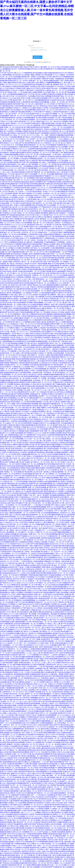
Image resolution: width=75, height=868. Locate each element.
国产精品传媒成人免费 (24, 534)
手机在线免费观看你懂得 (53, 534)
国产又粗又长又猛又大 (30, 715)
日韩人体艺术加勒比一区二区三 (51, 738)
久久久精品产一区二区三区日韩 (37, 139)
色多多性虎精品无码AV (63, 758)
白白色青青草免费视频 (46, 641)
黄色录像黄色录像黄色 (14, 480)
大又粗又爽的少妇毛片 (16, 805)
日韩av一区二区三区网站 (35, 686)
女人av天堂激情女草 (12, 324)
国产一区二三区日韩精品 (28, 643)
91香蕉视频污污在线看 (31, 592)
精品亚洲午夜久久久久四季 (64, 406)
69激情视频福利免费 (18, 546)
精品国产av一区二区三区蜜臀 (35, 682)
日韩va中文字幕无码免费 (22, 476)
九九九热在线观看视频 (39, 369)
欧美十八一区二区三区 (64, 577)
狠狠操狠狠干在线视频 (60, 221)
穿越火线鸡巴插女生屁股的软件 (33, 129)
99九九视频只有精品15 (36, 108)
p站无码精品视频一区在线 (61, 353)
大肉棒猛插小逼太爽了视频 (34, 659)
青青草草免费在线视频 (44, 573)
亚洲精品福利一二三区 (35, 666)
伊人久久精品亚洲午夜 (13, 756)
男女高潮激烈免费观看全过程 (41, 556)
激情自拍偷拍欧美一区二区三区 (34, 145)
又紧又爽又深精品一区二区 (28, 791)
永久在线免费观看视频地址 (65, 207)
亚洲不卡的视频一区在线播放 (30, 246)
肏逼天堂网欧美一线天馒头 (11, 744)
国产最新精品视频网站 (47, 166)
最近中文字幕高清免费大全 (62, 328)
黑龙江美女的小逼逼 (27, 548)
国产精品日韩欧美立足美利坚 (29, 406)
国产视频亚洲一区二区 (39, 172)
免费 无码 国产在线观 (23, 462)
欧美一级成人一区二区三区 (42, 846)
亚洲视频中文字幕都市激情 (53, 546)
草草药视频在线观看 (65, 120)
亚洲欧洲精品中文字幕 (17, 538)
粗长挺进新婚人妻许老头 (62, 197)
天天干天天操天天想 (19, 707)
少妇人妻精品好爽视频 (37, 310)
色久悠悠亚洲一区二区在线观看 (57, 369)
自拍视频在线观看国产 (61, 452)
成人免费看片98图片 (64, 402)
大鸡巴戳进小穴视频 (19, 427)
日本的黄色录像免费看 (42, 814)
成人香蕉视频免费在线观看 (20, 674)
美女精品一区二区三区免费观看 (56, 844)
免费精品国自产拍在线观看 (14, 256)
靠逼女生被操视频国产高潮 (61, 271)
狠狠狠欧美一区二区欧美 (42, 657)
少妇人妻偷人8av (23, 164)
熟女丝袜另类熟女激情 (42, 316)
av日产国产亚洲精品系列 (26, 775)
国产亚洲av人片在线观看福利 (33, 456)
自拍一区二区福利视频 (16, 703)
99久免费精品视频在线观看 (64, 768)
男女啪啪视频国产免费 (37, 567)
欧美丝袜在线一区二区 (33, 729)
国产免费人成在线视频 (61, 592)
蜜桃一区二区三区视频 (42, 289)
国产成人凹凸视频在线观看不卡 (31, 398)
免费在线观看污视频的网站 (52, 347)
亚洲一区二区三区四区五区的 (42, 221)
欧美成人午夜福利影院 (23, 102)
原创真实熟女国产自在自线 (54, 250)
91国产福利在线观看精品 (35, 448)
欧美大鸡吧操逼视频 (24, 454)
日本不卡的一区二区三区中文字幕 (36, 252)
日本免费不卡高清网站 (39, 696)
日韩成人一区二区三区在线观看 (56, 439)
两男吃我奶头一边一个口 (44, 279)
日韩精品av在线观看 (66, 349)
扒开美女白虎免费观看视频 (54, 297)
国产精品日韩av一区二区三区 (56, 487)
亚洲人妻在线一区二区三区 (19, 291)
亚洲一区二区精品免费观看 (62, 810)
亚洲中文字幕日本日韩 (45, 791)
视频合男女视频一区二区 (63, 836)
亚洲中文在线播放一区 (39, 587)
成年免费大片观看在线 (7, 425)
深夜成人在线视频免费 (52, 129)
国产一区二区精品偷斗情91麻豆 (43, 392)
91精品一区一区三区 (19, 135)
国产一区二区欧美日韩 (52, 164)
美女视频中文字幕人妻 (30, 445)
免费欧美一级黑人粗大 (58, 295)
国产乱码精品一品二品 (21, 229)
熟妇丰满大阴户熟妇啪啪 (44, 750)
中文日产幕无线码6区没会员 (42, 799)
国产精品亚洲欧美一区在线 (39, 192)
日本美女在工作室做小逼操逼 (60, 312)
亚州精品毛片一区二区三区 (43, 602)
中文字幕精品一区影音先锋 (60, 561)
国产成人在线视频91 (62, 147)
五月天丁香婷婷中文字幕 (58, 526)
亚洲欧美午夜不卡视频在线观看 (56, 384)
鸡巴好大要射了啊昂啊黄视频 (58, 106)
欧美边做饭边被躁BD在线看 (64, 334)
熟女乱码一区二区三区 (39, 454)
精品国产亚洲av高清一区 (61, 425)
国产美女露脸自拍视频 (19, 388)
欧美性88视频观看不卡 (59, 345)
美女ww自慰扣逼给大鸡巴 (31, 83)
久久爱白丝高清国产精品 (44, 725)
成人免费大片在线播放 (65, 482)
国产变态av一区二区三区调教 (57, 865)
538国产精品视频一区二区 (55, 408)
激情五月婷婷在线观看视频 (24, 425)
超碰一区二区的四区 (57, 838)
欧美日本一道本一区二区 (12, 725)
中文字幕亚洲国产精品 (31, 713)
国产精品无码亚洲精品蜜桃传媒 (46, 160)
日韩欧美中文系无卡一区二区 (23, 262)
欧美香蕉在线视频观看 (44, 493)
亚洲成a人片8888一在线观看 (33, 371)
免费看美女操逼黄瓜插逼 (18, 265)
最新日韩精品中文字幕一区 (31, 596)
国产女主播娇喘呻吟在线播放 (52, 125)
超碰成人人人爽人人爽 (14, 386)
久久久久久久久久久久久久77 (38, 536)
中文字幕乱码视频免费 (37, 665)
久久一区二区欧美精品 (47, 413)
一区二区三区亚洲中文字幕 (31, 513)
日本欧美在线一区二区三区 (50, 596)
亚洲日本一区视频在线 (13, 367)
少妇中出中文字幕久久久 (33, 478)
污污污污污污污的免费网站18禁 (57, 476)
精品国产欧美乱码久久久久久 (64, 805)
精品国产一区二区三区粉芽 (46, 158)
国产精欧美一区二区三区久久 (60, 519)
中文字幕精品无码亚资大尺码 (48, 120)
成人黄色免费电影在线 (64, 162)
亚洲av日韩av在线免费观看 (17, 302)
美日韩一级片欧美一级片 (34, 528)
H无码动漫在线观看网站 (57, 277)
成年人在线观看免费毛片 (66, 700)
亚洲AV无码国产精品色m (24, 203)
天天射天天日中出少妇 (28, 725)
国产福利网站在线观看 (21, 394)
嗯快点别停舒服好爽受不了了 (13, 540)
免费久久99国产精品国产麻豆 (27, 810)
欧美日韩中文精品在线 (51, 456)
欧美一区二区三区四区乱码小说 (39, 785)
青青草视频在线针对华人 (27, 361)
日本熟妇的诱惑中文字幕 (61, 612)
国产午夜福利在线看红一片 (45, 155)
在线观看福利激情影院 (7, 118)
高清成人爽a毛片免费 (29, 151)
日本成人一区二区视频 (26, 197)
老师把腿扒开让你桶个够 (44, 84)
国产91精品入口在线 (58, 505)
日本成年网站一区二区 (67, 285)
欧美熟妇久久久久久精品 (10, 143)
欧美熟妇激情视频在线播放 (50, 637)
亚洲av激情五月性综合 (66, 219)
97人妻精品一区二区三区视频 (59, 809)
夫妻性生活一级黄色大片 (15, 491)
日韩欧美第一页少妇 (34, 470)
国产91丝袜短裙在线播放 (49, 141)
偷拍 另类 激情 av (45, 318)
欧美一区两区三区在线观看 (36, 77)
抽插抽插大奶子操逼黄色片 (39, 359)
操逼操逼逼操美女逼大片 (56, 73)
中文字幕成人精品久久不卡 (20, 238)
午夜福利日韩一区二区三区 (59, 338)
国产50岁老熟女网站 (29, 386)
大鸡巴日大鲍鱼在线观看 (52, 421)
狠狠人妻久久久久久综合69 (47, 571)
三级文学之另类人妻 (54, 840)
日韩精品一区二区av (62, 151)
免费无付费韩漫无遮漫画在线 (43, 612)
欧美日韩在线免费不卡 (64, 306)
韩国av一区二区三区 (46, 622)
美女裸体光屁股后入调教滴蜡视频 (27, 396)
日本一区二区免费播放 (27, 178)
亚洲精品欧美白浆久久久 (32, 678)
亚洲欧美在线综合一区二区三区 (29, 663)
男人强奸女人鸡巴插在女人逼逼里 (18, 264)
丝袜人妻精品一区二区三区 (30, 694)
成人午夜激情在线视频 (60, 483)
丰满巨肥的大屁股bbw (48, 678)
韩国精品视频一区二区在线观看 (50, 779)
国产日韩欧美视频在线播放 (40, 544)
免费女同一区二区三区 (67, 357)
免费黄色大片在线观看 (65, 186)
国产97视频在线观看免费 (36, 509)
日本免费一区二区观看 (39, 378)
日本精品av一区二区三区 (8, 156)
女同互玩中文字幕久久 (20, 579)
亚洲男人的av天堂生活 (17, 628)
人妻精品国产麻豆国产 (63, 661)
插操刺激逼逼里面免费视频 (62, 314)
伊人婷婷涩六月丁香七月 (45, 616)
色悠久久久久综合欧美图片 (56, 507)
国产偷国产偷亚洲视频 (24, 156)
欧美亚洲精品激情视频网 (43, 680)
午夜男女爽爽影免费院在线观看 (36, 865)
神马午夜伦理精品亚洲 (51, 464)
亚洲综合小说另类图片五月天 (58, 394)
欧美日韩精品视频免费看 (48, 733)
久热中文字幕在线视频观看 (60, 760)
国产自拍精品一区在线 (39, 330)
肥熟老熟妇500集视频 (9, 598)
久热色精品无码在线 (20, 188)
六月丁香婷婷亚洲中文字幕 (47, 207)
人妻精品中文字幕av (38, 606)
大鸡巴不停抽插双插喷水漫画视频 (27, 404)
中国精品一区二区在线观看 (13, 472)
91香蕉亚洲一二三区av (56, 139)
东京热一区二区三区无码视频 (58, 275)
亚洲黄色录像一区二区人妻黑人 (10, 353)
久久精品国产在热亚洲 (45, 328)
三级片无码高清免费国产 (30, 306)
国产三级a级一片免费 (22, 567)
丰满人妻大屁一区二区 (16, 207)
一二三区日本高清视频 (20, 482)
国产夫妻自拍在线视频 (62, 672)
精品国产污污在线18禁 (54, 225)
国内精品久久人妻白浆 (66, 655)
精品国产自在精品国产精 (41, 295)
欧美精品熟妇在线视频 (23, 859)
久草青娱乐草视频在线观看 (19, 339)
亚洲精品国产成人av (53, 322)
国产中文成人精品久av (41, 435)
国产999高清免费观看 (40, 772)
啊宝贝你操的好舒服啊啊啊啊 (61, 610)
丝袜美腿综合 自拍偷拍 (51, 217)
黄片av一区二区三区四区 (47, 458)
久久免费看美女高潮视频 (25, 598)
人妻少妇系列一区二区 (47, 836)
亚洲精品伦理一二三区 (45, 232)
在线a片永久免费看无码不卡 (31, 723)
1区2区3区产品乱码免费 (33, 116)
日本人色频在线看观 (16, 318)
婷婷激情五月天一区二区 (8, 610)
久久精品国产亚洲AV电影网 (65, 678)
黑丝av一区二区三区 (61, 281)
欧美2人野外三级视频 (64, 209)
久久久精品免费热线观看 (54, 188)
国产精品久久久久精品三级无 (24, 334)
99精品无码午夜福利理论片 (53, 301)
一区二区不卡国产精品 (48, 267)
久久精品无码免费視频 (37, 180)
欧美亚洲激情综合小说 (37, 801)
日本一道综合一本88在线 (35, 240)
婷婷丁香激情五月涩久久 (16, 217)
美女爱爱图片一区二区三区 (11, 554)
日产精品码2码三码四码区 (11, 853)
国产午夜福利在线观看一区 (53, 448)
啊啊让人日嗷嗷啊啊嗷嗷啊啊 (50, 83)
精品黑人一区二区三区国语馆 (21, 123)
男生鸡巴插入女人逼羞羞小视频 (23, 75)
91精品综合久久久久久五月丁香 (63, 279)
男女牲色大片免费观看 (14, 244)
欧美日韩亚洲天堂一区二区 (57, 359)
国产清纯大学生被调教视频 (27, 168)
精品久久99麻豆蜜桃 (67, 719)
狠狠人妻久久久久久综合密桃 (43, 199)
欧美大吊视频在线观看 (64, 733)
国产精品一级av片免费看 (24, 221)
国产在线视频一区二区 (20, 557)
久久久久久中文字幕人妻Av (17, 867)
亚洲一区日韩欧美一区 (47, 373)
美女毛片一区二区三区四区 (51, 419)
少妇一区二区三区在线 (50, 186)
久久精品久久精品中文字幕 (13, 639)
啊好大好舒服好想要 (47, 672)
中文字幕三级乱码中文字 (53, 77)
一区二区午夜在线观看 (11, 668)
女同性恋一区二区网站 (33, 141)
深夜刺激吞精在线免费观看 (33, 186)
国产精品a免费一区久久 (64, 367)
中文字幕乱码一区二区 (36, 339)
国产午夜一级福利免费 (57, 807)
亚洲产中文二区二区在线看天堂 (40, 752)
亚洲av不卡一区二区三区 (53, 826)
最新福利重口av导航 (41, 818)
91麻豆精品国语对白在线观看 (42, 520)
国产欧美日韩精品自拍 (27, 569)
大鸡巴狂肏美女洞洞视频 (39, 98)
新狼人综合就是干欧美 (59, 123)
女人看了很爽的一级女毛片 (13, 530)
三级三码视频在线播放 (11, 435)
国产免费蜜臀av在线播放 (12, 631)
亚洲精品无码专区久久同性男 (19, 809)
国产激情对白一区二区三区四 (43, 203)
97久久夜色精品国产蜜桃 (47, 256)
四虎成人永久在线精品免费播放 (33, 304)
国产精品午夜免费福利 (17, 682)
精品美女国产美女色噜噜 (26, 133)
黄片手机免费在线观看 (11, 162)
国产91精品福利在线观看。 (16, 400)
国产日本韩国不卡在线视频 (13, 131)
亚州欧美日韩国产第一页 (18, 240)
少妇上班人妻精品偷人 (34, 125)
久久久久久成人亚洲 (10, 519)
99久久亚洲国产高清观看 (33, 692)
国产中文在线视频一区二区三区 (36, 174)
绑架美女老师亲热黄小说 (13, 166)
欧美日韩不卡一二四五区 (10, 635)
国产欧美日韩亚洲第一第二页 (44, 170)
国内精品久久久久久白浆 (32, 559)
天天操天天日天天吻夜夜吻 (24, 793)
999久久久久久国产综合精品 (39, 832)
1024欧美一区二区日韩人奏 (59, 102)
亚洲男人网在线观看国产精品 (52, 591)
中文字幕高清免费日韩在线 (63, 170)
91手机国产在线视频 (27, 452)
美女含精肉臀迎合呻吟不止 (23, 392)
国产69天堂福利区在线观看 (47, 460)
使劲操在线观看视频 (22, 359)
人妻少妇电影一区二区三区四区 (53, 441)
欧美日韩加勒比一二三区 (47, 127)
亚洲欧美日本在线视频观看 (47, 715)
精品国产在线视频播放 (42, 133)
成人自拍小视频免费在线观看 (15, 252)
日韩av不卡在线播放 (26, 435)
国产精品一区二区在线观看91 (41, 248)
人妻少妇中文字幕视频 (60, 121)
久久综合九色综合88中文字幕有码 (11, 281)
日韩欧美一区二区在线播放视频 (60, 380)
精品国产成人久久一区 (57, 289)
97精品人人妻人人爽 (53, 624)
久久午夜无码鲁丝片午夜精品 (12, 88)
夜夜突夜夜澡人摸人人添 (55, 172)
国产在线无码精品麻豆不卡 (61, 643)
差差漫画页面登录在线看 (66, 351)
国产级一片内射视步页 (40, 156)
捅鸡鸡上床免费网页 (36, 182)
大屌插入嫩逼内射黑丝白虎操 (12, 83)
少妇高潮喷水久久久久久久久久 (17, 581)
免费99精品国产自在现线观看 (29, 147)
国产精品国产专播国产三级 (23, 495)
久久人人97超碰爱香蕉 (24, 73)
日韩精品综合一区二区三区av (61, 556)
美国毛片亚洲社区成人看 (45, 565)
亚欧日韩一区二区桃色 (53, 524)
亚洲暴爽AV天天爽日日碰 (54, 774)
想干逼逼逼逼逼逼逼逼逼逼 (20, 182)
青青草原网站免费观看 (34, 402)
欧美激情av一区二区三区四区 (15, 141)
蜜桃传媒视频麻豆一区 (47, 694)
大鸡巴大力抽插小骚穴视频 (44, 775)
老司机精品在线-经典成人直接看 (20, 489)
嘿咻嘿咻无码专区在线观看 (34, 205)
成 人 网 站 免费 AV (66, 83)
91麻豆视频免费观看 (58, 248)
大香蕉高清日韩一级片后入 (54, 665)
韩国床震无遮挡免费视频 (32, 703)
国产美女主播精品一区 (55, 863)
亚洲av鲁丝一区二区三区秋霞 (18, 509)
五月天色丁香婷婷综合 (40, 106)
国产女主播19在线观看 (30, 700)
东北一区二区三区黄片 (58, 462)
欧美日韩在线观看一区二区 (50, 517)
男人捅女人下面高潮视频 (47, 162)
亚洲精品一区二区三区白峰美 (18, 505)
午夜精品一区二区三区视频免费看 (33, 524)
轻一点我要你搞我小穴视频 (26, 610)
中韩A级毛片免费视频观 (29, 158)
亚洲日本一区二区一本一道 (47, 744)
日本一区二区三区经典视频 (14, 267)
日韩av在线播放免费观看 (19, 487)
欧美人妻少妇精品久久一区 (17, 236)
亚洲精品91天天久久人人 (19, 149)
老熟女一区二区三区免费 (66, 227)
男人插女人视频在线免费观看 (12, 513)
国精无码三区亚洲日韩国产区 (55, 180)
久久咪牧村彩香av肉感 (34, 234)
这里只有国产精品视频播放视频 (22, 380)
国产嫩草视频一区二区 (16, 678)
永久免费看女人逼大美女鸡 (63, 616)
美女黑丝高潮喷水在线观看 (45, 118)
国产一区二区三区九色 (21, 114)
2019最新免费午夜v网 (39, 320)
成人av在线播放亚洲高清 (49, 731)
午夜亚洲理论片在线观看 (42, 338)
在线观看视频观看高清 (42, 100)
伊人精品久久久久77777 (64, 158)
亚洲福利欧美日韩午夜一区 (13, 698)
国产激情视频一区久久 (54, 766)
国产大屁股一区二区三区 (30, 733)
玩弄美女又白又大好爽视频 (20, 832)
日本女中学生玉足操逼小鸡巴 (21, 355)
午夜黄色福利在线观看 (34, 834)
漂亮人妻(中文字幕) (22, 258)
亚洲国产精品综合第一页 (12, 694)
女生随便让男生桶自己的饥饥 (13, 413)
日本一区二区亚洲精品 (10, 775)
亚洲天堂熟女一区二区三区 (37, 863)
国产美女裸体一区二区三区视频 (56, 707)
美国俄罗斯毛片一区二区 (10, 460)
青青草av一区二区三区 (33, 628)
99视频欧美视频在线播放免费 (53, 374)
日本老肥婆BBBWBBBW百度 (32, 437)
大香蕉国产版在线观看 (24, 705)
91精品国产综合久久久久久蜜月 (20, 544)
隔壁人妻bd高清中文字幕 (56, 503)
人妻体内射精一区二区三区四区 (44, 104)
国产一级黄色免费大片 (28, 190)
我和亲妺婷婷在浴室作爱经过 (28, 209)
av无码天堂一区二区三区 (25, 170)
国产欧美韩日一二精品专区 (50, 349)
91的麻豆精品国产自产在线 (40, 273)
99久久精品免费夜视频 (28, 110)
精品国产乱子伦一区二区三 (61, 573)
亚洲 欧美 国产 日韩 (58, 341)
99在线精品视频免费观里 (21, 308)
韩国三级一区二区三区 (17, 116)
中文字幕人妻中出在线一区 (11, 458)
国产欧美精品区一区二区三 (64, 373)
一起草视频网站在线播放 (66, 88)
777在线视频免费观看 (15, 137)
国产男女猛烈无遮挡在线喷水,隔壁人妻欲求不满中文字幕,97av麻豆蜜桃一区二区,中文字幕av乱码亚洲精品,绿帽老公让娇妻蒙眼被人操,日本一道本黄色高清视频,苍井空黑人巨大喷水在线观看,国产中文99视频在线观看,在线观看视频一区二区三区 (37, 10)
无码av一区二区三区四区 (48, 540)
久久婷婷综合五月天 (7, 229)
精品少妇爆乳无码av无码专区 (49, 450)
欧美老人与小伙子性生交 (10, 406)
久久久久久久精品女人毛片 (36, 707)
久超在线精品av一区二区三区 (21, 606)
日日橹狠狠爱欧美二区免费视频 (54, 242)
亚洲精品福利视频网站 (44, 633)
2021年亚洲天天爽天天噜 (18, 301)
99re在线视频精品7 (6, 188)
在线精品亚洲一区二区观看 (57, 536)
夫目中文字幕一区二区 (7, 657)
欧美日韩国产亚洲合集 (36, 824)
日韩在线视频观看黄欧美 (22, 770)
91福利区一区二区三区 (13, 423)
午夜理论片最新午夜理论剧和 (12, 700)
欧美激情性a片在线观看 (50, 116)
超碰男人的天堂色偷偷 (13, 110)
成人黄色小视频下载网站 (64, 246)
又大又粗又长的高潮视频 (18, 419)
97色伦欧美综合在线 (13, 548)
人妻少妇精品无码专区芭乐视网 (47, 361)
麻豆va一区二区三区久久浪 (21, 273)
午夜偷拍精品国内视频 (35, 575)
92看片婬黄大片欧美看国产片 (47, 86)
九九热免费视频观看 (50, 137)
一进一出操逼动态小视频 (20, 840)
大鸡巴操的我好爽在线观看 (23, 106)
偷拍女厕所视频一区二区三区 (57, 330)
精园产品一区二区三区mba (40, 499)
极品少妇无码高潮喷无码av (65, 244)
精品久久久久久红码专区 (40, 277)
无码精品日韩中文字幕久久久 (59, 273)
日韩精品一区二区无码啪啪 (57, 474)
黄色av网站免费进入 (10, 133)
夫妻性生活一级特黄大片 (28, 633)
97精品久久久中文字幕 (36, 230)
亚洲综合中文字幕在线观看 (50, 812)
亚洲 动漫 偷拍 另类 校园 (61, 203)
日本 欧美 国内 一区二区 (39, 503)
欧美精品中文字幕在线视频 (23, 474)
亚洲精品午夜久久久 (25, 721)
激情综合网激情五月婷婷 (22, 172)
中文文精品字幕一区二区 (13, 524)
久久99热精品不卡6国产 (30, 293)
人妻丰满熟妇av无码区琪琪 (56, 378)
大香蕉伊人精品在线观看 (44, 608)
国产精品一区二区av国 (56, 429)
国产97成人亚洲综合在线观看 (18, 620)
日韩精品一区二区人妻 (31, 318)
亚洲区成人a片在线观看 (10, 197)
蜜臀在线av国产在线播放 (57, 213)
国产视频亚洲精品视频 (62, 532)
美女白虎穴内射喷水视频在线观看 (63, 846)
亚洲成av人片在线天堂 (59, 737)
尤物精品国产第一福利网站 (39, 394)
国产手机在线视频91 (64, 559)
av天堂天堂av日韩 (23, 351)
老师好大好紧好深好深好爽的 (63, 622)
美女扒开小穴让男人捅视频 (59, 583)
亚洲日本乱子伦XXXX (66, 635)
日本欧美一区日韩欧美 (53, 801)
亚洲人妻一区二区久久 (13, 577)
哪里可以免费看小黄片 (23, 345)
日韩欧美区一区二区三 (36, 81)
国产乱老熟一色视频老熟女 (55, 79)
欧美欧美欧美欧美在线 (11, 178)
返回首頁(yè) (37, 57)
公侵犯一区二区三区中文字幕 (21, 507)
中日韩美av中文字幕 (63, 293)
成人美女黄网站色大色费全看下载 (27, 483)
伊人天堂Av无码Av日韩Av (18, 666)
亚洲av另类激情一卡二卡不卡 (62, 816)
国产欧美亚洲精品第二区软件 (30, 219)
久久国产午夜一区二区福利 (64, 168)
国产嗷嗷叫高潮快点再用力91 (15, 79)
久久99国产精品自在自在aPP (58, 229)
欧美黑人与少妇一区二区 (27, 155)
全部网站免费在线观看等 (18, 153)
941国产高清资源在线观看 (40, 859)
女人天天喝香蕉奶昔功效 (27, 84)
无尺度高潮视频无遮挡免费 (54, 589)
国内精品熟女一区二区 (19, 260)
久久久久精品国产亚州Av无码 (19, 676)
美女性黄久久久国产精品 (13, 684)
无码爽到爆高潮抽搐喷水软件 (18, 94)
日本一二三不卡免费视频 (50, 530)
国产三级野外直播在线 (20, 594)
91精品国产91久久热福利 (34, 193)
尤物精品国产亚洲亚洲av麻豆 (21, 795)
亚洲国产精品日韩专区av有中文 (64, 608)
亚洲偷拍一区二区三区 (14, 151)
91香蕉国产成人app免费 (33, 517)
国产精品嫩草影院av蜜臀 (19, 824)
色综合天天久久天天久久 (58, 544)
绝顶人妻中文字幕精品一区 (30, 777)
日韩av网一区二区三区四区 (38, 258)
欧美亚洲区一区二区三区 (27, 121)
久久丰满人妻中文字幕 (63, 201)
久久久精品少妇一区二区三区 (48, 195)
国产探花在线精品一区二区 (17, 402)
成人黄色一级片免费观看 (36, 297)
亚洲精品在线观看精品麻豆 (65, 211)
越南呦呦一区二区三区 (65, 472)
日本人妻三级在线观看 (47, 147)
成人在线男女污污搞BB (34, 265)
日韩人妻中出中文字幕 (62, 110)
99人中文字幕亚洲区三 (53, 153)
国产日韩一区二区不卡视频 (31, 639)
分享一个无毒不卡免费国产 (13, 129)
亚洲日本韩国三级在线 (10, 271)
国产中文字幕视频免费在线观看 (43, 842)
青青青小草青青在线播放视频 (32, 269)
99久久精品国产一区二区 (15, 227)
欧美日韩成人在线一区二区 (63, 795)
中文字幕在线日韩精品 (65, 336)
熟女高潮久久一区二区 (48, 552)
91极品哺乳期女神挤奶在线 (24, 289)
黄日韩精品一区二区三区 (48, 631)
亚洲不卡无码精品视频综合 (65, 423)
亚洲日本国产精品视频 (43, 178)
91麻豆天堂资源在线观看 (31, 450)
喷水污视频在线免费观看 (58, 316)
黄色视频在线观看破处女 (58, 495)
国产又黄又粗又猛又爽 (16, 738)
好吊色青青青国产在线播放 (30, 423)
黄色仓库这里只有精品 (64, 256)
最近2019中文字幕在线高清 (36, 427)
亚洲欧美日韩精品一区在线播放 (17, 299)
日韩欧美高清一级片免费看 (28, 614)
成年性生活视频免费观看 (51, 265)
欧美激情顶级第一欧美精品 (27, 86)
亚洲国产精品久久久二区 (44, 121)
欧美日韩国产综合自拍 (50, 88)
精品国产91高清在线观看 (36, 579)
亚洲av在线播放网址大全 (12, 398)
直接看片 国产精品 (19, 193)
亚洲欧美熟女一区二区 (54, 522)
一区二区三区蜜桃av (13, 158)
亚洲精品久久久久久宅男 (58, 283)
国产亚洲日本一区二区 (42, 283)
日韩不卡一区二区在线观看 (48, 713)
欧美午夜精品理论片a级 (65, 137)
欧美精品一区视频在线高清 (26, 336)
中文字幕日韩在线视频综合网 (43, 324)
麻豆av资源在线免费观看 (33, 443)
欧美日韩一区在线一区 (67, 464)
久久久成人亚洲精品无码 (53, 427)
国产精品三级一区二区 (40, 474)
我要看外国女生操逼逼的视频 (32, 244)
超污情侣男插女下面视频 (19, 254)
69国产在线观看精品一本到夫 (47, 700)
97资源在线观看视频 (26, 312)
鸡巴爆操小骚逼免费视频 (35, 302)
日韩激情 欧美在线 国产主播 (59, 100)
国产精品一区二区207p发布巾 (19, 550)
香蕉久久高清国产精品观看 (39, 229)
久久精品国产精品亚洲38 (59, 112)
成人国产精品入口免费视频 (63, 392)
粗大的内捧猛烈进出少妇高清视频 (24, 341)
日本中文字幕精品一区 (10, 750)
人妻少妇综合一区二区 (15, 713)
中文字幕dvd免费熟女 (7, 680)
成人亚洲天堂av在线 (15, 285)
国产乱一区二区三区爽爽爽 (20, 365)
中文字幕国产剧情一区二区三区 (53, 92)
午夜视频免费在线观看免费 (14, 688)
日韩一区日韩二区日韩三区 (39, 550)
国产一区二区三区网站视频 (14, 439)
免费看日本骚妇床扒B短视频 (52, 94)
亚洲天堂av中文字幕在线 (50, 131)
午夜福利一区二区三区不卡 (14, 456)
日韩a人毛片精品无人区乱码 (40, 797)
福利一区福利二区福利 (17, 205)
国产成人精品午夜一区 (20, 563)
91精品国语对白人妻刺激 (43, 90)
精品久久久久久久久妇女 (59, 178)
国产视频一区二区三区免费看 (63, 324)
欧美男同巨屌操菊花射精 (57, 435)
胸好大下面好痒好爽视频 (22, 369)
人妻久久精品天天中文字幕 (31, 349)
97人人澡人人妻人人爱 (27, 279)
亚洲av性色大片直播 (24, 98)
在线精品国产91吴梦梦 (27, 814)
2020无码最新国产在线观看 (54, 145)
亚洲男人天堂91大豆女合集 (60, 752)
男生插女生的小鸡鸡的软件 (44, 830)
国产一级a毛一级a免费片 (41, 495)
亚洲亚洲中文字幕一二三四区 (44, 197)
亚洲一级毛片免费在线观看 (36, 388)
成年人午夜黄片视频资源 (25, 316)
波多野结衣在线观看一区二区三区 (22, 709)
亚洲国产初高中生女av (31, 227)
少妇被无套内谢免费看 (25, 271)
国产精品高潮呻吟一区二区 (37, 291)
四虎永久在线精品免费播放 (61, 493)
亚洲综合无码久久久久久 (44, 190)
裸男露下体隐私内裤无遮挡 (56, 291)
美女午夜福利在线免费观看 (41, 754)
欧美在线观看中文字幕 (39, 783)
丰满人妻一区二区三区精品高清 (27, 211)
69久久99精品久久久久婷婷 (36, 844)
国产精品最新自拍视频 (23, 112)
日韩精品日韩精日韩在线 (32, 267)
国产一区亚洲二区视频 (46, 281)
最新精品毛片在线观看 (26, 735)
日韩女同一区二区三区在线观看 (31, 626)
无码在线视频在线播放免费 (19, 863)
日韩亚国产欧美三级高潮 (12, 690)
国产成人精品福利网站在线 (28, 143)
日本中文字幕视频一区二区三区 (46, 690)
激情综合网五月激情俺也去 (50, 729)
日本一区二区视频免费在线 (64, 343)
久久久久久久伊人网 (22, 225)
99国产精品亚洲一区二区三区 (22, 822)
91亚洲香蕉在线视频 (19, 326)
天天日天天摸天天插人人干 (34, 215)
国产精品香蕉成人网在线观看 (44, 452)
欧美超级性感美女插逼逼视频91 (46, 336)
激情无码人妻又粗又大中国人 (32, 851)
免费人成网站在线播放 (55, 629)
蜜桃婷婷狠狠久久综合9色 (9, 90)
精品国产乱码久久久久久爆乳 (39, 114)
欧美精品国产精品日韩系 (44, 386)
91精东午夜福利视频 (30, 207)
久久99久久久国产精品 (20, 522)
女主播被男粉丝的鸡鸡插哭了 (48, 635)
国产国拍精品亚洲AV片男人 (50, 653)
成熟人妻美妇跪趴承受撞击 (23, 772)
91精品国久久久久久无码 (60, 680)
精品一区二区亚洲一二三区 (20, 192)
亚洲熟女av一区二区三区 (45, 480)
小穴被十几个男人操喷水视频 (55, 579)
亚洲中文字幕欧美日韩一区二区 (54, 299)
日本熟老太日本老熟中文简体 (44, 334)
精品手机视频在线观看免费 (24, 657)
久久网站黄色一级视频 (56, 674)
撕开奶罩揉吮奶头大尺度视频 (54, 491)
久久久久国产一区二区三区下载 (54, 302)
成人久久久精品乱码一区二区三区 (49, 143)
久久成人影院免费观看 (16, 371)
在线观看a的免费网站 (41, 213)
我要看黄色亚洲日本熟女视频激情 (42, 314)
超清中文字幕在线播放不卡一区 (23, 415)
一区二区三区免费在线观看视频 (64, 775)
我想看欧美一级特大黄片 (21, 314)
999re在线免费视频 (20, 234)
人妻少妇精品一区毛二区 (66, 116)
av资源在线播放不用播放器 (41, 561)
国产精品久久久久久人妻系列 (30, 731)
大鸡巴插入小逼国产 (47, 703)
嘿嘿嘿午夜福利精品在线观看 (52, 834)
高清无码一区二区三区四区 (21, 378)
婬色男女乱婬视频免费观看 (47, 287)
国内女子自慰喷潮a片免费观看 (21, 277)
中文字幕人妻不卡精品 (31, 413)
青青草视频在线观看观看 (21, 665)
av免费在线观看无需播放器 (9, 209)
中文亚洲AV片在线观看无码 (47, 577)
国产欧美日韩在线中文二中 (17, 448)
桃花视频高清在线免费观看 (56, 485)
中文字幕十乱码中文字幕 (8, 73)
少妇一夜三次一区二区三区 (47, 209)
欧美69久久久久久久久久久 (17, 125)
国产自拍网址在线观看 (54, 433)
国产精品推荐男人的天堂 (30, 472)
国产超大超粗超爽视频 (14, 437)
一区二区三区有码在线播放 (62, 520)
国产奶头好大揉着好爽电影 (46, 717)
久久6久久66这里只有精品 (46, 168)
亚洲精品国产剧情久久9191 (28, 635)
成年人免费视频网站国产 (16, 729)
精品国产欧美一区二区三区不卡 (23, 100)
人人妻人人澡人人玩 (66, 639)
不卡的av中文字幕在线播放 (29, 571)
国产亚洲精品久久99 (7, 213)
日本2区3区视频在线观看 (55, 454)
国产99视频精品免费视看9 (57, 649)
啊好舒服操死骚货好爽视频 (60, 705)
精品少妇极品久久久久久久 (36, 188)
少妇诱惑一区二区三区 (7, 701)
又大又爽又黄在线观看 (30, 764)
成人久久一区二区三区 (59, 90)
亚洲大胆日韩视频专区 (36, 421)
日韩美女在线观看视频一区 (30, 756)
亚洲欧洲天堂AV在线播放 (22, 587)
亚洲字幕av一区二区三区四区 (55, 711)
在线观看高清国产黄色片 (46, 343)
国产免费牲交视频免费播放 (42, 721)
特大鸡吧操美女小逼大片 (42, 735)
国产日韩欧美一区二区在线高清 (19, 740)
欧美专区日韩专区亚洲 (34, 357)
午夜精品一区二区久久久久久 (19, 332)
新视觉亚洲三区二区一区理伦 (18, 81)
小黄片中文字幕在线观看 (31, 836)
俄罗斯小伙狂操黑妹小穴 (29, 577)
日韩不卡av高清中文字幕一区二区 (59, 98)
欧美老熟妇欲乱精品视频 (56, 258)
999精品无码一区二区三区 (29, 744)
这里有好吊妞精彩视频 (21, 624)
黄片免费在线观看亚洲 (31, 127)
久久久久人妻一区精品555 (29, 287)
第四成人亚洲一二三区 (15, 92)
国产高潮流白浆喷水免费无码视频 (49, 445)
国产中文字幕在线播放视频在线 (56, 236)
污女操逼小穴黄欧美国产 (26, 90)
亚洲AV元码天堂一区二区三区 (53, 626)
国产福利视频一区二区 (36, 164)
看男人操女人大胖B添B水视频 (21, 499)
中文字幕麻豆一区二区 (42, 583)
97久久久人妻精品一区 (60, 75)
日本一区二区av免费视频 (35, 464)
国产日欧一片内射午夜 (36, 563)
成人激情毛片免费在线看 (51, 357)
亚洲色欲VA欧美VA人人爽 (37, 522)
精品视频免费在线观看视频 (30, 857)
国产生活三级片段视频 (11, 569)
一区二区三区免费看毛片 (38, 624)
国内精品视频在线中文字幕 (14, 184)
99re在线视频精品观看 (7, 542)
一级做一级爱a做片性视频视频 (54, 135)
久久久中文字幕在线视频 (57, 192)
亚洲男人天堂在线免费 (51, 108)
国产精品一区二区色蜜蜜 (42, 312)
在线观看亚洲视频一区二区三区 (61, 569)
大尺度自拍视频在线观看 (47, 293)
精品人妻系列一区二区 (47, 406)
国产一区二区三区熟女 (31, 768)
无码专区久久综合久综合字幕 (10, 246)
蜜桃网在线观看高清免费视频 (41, 345)
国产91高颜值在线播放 (19, 844)
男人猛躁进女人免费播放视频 (33, 242)
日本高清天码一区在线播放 (27, 96)
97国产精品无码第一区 (31, 256)
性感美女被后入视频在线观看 (33, 92)
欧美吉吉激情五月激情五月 (21, 762)
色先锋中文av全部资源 (11, 493)
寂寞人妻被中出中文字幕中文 (32, 88)
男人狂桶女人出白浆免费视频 (22, 223)
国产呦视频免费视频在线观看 (20, 670)
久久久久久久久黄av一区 (35, 135)
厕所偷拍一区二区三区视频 (49, 219)
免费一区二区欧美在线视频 (58, 417)
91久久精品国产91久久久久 (45, 600)
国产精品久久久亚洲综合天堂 (16, 429)
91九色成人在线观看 (28, 690)
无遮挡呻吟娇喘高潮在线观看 (38, 149)
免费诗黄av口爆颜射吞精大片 (56, 320)
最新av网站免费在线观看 (55, 355)
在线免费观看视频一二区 (56, 252)
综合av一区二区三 (38, 534)
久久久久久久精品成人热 (43, 816)
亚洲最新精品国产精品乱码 (39, 674)
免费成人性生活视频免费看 (19, 410)
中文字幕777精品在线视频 (63, 118)
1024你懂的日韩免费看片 (22, 248)
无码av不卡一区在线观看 (15, 145)
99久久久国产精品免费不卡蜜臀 (35, 79)
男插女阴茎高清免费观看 (21, 752)
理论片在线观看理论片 (11, 147)
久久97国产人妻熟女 (37, 670)
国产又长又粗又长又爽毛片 (34, 217)
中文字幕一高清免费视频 (41, 497)
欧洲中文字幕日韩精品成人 (16, 552)
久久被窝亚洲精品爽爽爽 (10, 155)
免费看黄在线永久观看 (37, 308)
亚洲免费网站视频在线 (27, 647)
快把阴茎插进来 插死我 (17, 468)
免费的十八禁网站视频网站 (42, 705)
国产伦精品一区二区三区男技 (24, 213)
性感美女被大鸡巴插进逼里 (54, 184)
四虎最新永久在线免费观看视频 (25, 600)
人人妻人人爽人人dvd (48, 663)
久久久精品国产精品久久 (29, 367)
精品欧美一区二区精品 (14, 304)
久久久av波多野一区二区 (10, 643)
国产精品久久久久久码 (36, 299)
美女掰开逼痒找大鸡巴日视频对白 (41, 332)
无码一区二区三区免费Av (57, 489)
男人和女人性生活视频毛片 (21, 797)
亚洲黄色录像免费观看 (21, 310)
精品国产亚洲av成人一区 (38, 225)
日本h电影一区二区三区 (56, 149)
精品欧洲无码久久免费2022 (39, 847)
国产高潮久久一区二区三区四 (64, 166)
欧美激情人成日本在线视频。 (53, 824)
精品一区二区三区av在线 (12, 232)
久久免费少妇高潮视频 (16, 433)
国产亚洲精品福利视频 (7, 359)
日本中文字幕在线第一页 (59, 735)
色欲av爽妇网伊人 (27, 526)
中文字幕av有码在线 (32, 622)
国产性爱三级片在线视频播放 (29, 162)
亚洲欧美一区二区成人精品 (16, 651)
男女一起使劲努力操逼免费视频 (17, 421)
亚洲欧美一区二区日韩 (40, 275)
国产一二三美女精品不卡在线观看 (39, 505)
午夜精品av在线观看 (49, 244)
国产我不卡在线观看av (48, 246)
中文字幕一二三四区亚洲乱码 (22, 561)
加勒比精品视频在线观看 (64, 460)
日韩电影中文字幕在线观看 (43, 75)
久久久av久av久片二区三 (53, 310)
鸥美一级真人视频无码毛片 (34, 546)
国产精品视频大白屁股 (40, 73)
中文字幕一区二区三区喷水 (62, 647)
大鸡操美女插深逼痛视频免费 (32, 176)
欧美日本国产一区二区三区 (55, 254)
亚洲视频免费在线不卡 (37, 238)
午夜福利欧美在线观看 (14, 450)
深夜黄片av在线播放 (38, 861)
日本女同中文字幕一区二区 (62, 199)
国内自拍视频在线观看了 (52, 81)
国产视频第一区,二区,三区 (58, 114)
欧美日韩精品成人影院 (30, 684)
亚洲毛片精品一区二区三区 (45, 110)
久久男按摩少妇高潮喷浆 (8, 336)
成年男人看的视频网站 (14, 293)
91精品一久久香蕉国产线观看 (39, 809)
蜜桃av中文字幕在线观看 (56, 264)
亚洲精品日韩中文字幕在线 (59, 133)
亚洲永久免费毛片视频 (14, 445)
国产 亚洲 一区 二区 (68, 840)
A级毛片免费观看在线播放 (37, 254)
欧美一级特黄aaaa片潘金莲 (48, 472)
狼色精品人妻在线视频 (21, 384)
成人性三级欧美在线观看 (15, 186)
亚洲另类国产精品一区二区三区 (62, 96)
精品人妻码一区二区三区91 (23, 295)
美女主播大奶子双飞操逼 (42, 519)
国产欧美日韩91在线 (40, 262)
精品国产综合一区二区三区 (9, 721)
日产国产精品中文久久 (63, 104)
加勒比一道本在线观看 (33, 552)
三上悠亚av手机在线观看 (27, 573)
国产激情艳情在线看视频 (54, 606)
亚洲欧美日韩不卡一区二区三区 (42, 382)
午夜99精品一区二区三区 (41, 380)
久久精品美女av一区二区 (35, 301)
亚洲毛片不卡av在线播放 (47, 423)
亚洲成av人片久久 (13, 361)
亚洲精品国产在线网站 (36, 482)
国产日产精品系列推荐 (56, 365)
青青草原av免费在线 (55, 156)
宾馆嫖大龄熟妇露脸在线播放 (35, 468)
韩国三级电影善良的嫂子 (42, 598)
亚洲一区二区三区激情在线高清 (52, 692)
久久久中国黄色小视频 (11, 328)
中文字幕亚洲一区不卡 (51, 511)
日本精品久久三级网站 (20, 108)
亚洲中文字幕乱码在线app (11, 452)
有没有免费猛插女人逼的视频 (47, 614)
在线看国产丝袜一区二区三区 (63, 84)
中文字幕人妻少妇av (35, 94)
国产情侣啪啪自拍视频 (25, 519)
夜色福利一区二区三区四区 (53, 828)
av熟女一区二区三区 (26, 324)
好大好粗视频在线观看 (19, 77)
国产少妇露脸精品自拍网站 (53, 182)
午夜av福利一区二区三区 (21, 180)
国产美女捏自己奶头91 (19, 686)
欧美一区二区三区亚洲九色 (16, 443)
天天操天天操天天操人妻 (15, 376)
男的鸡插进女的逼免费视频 (40, 102)
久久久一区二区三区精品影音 (54, 410)
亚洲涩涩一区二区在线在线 (47, 367)
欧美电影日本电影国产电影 (13, 655)
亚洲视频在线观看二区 (24, 320)
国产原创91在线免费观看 (24, 520)
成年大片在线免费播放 (61, 190)
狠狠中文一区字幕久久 (39, 355)
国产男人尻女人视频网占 (54, 789)
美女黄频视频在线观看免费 (36, 250)
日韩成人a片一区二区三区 (24, 338)
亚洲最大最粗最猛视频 (17, 622)
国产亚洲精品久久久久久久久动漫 (35, 433)
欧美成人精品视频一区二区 (36, 153)
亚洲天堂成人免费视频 (44, 96)
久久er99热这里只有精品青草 (22, 275)
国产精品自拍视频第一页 (30, 120)
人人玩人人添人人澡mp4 (65, 540)
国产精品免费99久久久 (46, 746)
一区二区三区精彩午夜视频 (42, 271)
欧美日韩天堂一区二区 (29, 480)
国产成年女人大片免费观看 (36, 236)
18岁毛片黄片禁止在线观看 (59, 548)
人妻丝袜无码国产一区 (40, 618)
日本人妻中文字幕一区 (10, 96)
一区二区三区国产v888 (19, 645)
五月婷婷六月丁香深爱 (44, 353)
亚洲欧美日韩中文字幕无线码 (24, 201)
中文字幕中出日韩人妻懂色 (16, 826)
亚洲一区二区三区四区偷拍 (59, 499)
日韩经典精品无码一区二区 (48, 227)
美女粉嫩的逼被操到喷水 (55, 174)
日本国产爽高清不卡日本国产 (19, 411)
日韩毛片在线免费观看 (42, 604)
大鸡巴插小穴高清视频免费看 (25, 118)
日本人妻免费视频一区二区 (56, 260)
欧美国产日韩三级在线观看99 (53, 400)
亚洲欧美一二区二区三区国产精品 (39, 581)
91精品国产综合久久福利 (27, 160)
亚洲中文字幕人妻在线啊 (62, 842)
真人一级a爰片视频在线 (36, 410)
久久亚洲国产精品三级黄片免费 (45, 415)
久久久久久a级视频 (50, 645)
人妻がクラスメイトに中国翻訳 (30, 812)
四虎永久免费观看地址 (23, 330)
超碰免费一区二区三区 (42, 466)
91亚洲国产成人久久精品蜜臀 (61, 318)
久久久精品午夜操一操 (19, 589)
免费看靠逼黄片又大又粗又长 (55, 238)
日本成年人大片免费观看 (33, 742)
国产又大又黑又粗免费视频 (24, 602)
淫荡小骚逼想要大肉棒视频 (47, 404)
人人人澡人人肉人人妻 (33, 653)
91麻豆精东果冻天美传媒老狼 (47, 764)
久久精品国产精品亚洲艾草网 (33, 491)
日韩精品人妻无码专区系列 (34, 651)
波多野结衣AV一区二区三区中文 (13, 692)
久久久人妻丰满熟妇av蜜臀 (28, 328)
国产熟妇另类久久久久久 (8, 807)
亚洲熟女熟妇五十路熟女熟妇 (64, 857)
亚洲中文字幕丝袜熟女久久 (23, 497)
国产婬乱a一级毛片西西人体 (64, 155)
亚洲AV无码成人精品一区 (35, 326)
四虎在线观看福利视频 (31, 376)
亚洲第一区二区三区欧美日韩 (13, 127)
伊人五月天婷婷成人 (19, 139)
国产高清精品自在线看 (29, 353)
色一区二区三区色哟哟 (33, 820)
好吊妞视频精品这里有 (27, 853)
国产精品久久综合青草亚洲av (33, 137)
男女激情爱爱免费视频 (39, 507)
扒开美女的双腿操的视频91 (46, 554)
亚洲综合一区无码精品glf (63, 223)
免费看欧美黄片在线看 (7, 859)
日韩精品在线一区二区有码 (13, 306)
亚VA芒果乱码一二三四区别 (23, 199)
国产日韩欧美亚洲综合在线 (39, 676)
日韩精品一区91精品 (13, 279)
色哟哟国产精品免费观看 (21, 801)
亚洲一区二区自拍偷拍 (20, 441)
